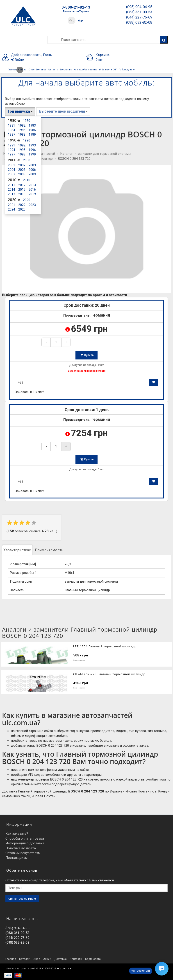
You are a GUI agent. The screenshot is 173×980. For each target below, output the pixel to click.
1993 (32, 145)
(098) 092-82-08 (139, 22)
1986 (32, 130)
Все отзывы (66, 70)
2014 (11, 190)
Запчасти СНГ (110, 70)
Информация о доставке (25, 843)
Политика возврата (21, 848)
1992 (22, 145)
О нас (31, 70)
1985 (22, 130)
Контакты (53, 70)
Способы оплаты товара (25, 839)
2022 (22, 205)
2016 (32, 190)
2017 (11, 194)
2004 (11, 170)
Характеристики (17, 550)
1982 (22, 125)
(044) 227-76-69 (139, 17)
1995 (22, 150)
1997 (11, 154)
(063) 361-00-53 (139, 12)
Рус (72, 20)
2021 (11, 205)
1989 (32, 134)
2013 (32, 185)
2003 (32, 165)
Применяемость (49, 550)
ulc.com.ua (64, 969)
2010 (27, 180)
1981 (11, 125)
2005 (22, 170)
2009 (32, 174)
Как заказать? (17, 834)
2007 (11, 174)
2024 (11, 209)
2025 (22, 209)
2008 (22, 174)
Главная (12, 70)
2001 (11, 165)
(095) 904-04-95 (139, 7)
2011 (11, 185)
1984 (11, 130)
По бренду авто (126, 70)
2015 (22, 190)
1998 (22, 154)
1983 (32, 125)
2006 (32, 170)
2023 (32, 205)
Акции (47, 959)
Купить (87, 355)
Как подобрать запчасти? (87, 70)
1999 (32, 154)
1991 (11, 145)
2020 (27, 200)
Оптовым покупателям (23, 853)
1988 (22, 134)
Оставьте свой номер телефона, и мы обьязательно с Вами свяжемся (60, 880)
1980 (27, 121)
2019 (32, 194)
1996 (32, 150)
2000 (27, 160)
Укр (80, 20)
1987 (11, 134)
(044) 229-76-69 (17, 938)
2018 (22, 194)
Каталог (22, 70)
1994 (11, 150)
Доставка (41, 70)
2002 (22, 165)
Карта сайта (93, 959)
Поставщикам (16, 858)
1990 (27, 140)
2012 (22, 185)
